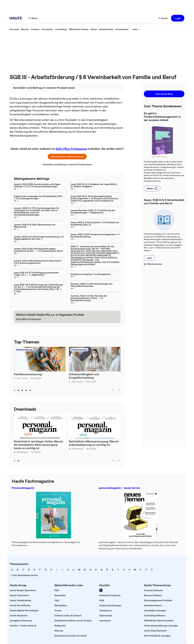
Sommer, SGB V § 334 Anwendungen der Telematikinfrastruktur (92, 285)
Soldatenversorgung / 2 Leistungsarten (91, 274)
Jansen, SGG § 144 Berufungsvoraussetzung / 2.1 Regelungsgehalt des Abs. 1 (39, 238)
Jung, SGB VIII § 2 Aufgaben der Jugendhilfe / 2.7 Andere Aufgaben (94, 185)
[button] (33, 18)
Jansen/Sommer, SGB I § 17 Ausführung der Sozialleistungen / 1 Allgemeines (93, 211)
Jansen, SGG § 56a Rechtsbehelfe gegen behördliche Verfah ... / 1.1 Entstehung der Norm (38, 250)
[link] (14, 29)
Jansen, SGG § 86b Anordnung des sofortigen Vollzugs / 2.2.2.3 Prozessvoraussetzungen (37, 185)
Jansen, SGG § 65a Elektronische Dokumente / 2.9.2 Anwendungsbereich (38, 262)
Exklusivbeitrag (24, 350)
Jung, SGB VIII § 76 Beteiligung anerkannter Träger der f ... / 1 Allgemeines (36, 274)
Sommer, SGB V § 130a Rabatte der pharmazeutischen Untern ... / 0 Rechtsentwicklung (89, 298)
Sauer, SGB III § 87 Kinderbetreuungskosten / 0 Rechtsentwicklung (95, 235)
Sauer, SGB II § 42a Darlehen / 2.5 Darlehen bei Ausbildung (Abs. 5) (95, 223)
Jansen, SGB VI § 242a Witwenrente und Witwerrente (35, 226)
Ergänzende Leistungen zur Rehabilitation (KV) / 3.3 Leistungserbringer (38, 197)
